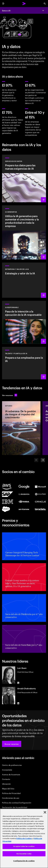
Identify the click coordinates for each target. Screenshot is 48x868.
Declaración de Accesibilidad (15, 807)
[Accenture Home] (24, 4)
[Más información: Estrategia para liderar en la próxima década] (24, 280)
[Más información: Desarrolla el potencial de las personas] (24, 363)
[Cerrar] (45, 812)
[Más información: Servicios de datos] (24, 178)
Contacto (6, 779)
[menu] (3, 4)
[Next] (43, 460)
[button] (12, 744)
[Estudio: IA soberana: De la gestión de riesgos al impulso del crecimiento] (21, 428)
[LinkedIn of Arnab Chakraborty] (18, 703)
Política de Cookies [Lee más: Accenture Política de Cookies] (24, 838)
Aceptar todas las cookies (24, 846)
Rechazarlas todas (24, 854)
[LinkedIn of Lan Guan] (18, 683)
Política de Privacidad (11, 793)
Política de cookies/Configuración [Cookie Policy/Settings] (17, 803)
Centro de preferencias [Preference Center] (12, 765)
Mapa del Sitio (8, 788)
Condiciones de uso (11, 798)
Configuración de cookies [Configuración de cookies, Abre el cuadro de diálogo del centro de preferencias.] (24, 861)
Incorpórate (7, 770)
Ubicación (6, 784)
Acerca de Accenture (11, 774)
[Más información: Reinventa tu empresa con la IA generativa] (24, 232)
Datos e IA (6, 10)
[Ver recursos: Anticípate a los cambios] (10, 395)
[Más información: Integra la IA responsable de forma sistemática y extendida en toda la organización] (24, 322)
